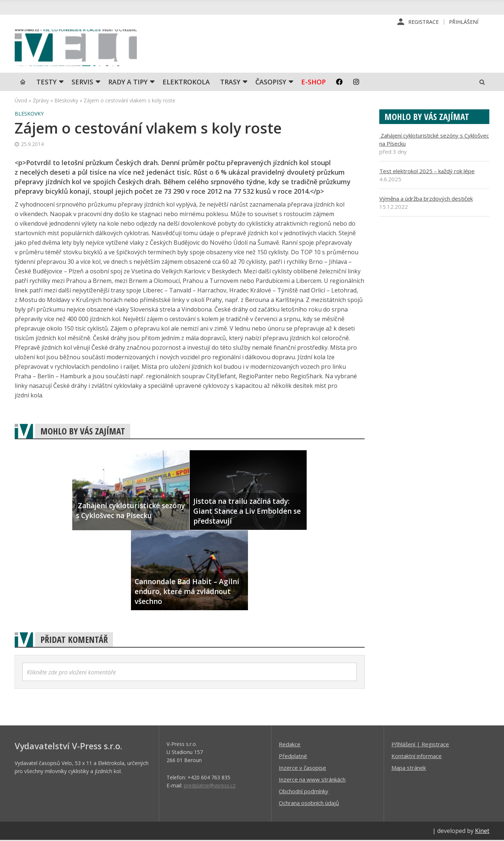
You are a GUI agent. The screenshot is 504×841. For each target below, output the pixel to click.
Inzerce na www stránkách (312, 780)
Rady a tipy (128, 83)
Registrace (423, 22)
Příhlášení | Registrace (420, 745)
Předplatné (293, 757)
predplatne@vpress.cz (210, 786)
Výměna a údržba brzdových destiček (426, 199)
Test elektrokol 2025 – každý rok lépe (427, 172)
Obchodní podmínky (304, 792)
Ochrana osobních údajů (309, 804)
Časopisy (271, 83)
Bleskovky (66, 101)
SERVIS (82, 83)
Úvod (21, 101)
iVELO (77, 48)
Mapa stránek (409, 768)
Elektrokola (186, 83)
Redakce (290, 745)
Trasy (230, 83)
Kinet (482, 831)
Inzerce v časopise (302, 768)
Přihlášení (464, 22)
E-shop (313, 83)
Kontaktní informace (417, 757)
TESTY (46, 83)
